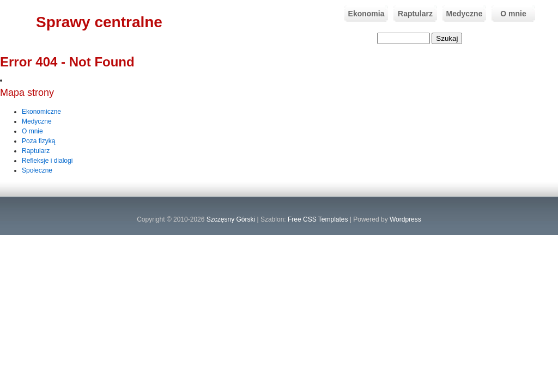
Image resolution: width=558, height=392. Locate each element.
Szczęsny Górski (231, 219)
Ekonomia (364, 14)
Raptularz (413, 14)
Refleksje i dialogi (47, 161)
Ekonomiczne (41, 112)
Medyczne (462, 14)
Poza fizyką (38, 141)
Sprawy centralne (99, 22)
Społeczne (37, 170)
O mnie (509, 14)
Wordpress (405, 219)
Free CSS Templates (318, 219)
